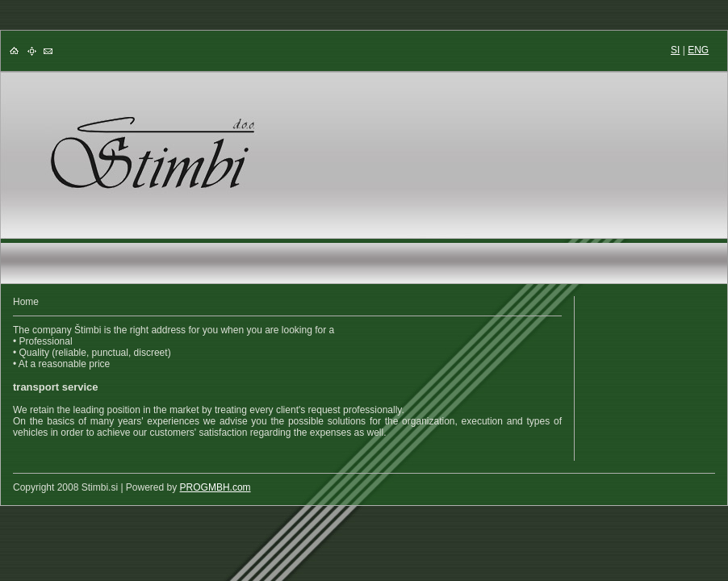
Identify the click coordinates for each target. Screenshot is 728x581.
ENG (698, 50)
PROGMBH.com (215, 487)
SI (675, 50)
